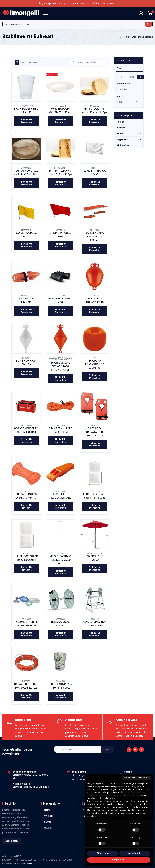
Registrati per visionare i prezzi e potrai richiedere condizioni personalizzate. (77, 3)
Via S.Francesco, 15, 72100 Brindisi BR (31, 787)
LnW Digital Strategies (22, 864)
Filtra (140, 77)
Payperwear (122, 139)
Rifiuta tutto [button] (103, 853)
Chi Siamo (49, 816)
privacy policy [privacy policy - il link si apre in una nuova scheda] (136, 786)
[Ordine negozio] (88, 62)
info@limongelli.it (80, 775)
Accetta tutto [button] (135, 853)
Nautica (120, 122)
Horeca (120, 134)
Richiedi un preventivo (26, 121)
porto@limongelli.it (80, 779)
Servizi (48, 822)
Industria (121, 128)
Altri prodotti (123, 145)
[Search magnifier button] (149, 24)
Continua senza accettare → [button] (136, 778)
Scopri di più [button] (119, 860)
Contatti (48, 828)
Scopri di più (12, 841)
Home (126, 37)
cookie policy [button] (109, 798)
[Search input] (75, 24)
